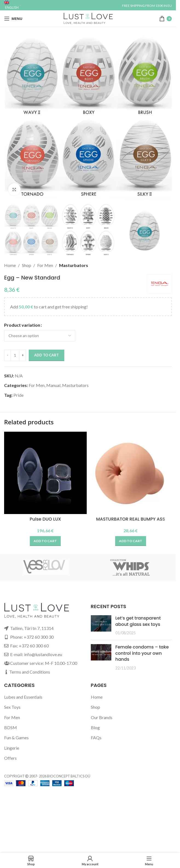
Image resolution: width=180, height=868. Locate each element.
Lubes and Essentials (23, 697)
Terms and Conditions (30, 672)
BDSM (11, 727)
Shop (27, 265)
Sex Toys (12, 707)
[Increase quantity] (23, 355)
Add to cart (47, 355)
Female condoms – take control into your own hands (142, 653)
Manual (53, 385)
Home (10, 265)
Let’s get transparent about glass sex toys (138, 621)
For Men (45, 265)
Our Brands (102, 717)
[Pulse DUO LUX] (45, 473)
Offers (10, 758)
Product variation (22, 325)
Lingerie (12, 748)
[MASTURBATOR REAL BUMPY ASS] (131, 473)
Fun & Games (16, 738)
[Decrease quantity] (8, 355)
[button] (45, 541)
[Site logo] (88, 18)
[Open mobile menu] (13, 19)
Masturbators (74, 265)
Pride (18, 395)
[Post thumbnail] (101, 625)
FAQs (96, 738)
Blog (95, 727)
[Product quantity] (15, 355)
